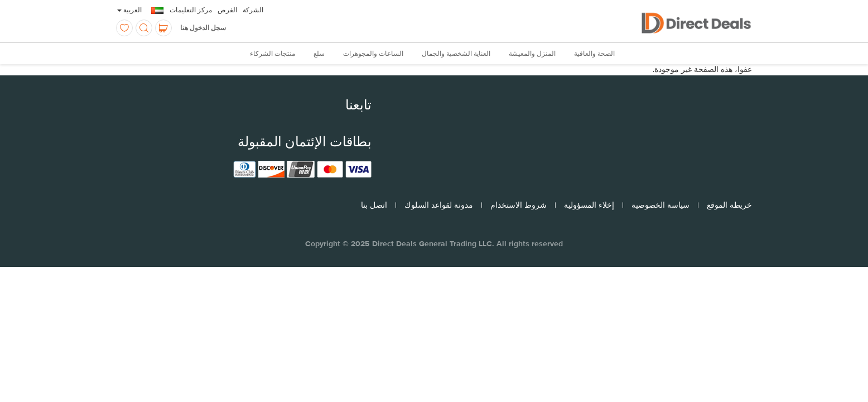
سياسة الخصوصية (660, 205)
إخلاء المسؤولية (589, 205)
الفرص (227, 10)
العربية (129, 10)
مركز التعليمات (191, 10)
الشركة (253, 10)
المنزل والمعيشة (532, 54)
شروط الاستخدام (519, 205)
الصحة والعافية (594, 54)
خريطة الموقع (729, 205)
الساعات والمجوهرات (373, 54)
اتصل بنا (374, 205)
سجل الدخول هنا (203, 28)
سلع (319, 54)
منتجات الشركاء (273, 54)
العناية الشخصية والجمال (456, 54)
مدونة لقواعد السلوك (439, 205)
